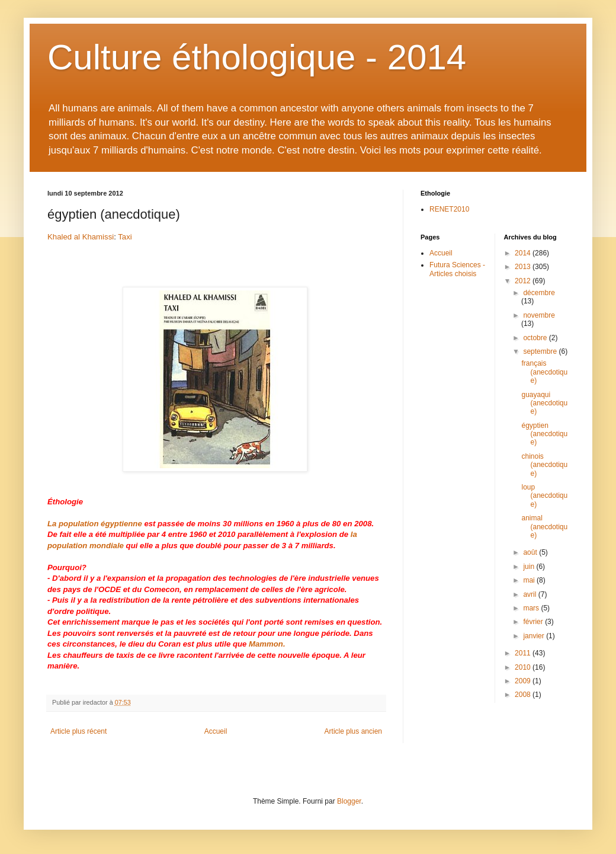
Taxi (125, 237)
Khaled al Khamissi (81, 237)
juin (530, 567)
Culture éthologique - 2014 (257, 57)
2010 (524, 667)
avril (530, 594)
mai (530, 580)
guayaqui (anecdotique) (544, 403)
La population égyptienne (95, 524)
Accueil (216, 731)
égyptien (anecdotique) (544, 434)
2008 (524, 695)
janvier (535, 636)
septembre (541, 351)
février (534, 622)
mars (532, 608)
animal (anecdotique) (544, 527)
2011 (524, 653)
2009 (524, 681)
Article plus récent (78, 731)
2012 (524, 281)
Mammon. (267, 644)
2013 (524, 267)
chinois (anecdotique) (544, 465)
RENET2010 (449, 209)
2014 (524, 253)
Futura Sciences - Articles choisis (457, 269)
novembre (539, 315)
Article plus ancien (353, 731)
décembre (539, 293)
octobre (536, 338)
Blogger (349, 801)
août (531, 552)
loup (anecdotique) (544, 496)
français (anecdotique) (544, 372)
